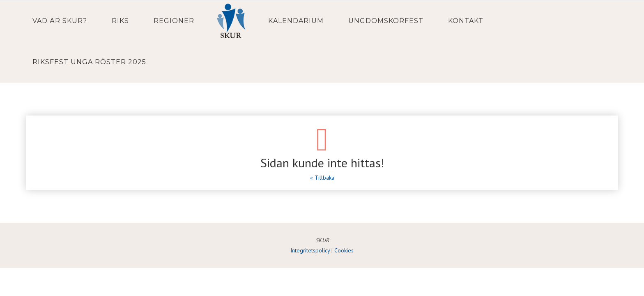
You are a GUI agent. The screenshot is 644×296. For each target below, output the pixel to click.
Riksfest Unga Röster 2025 (89, 62)
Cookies (344, 250)
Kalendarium (296, 21)
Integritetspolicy (310, 250)
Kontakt (466, 21)
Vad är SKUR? (60, 21)
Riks (120, 21)
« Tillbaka (322, 178)
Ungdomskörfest (386, 21)
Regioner (174, 21)
